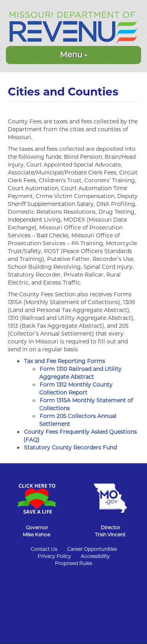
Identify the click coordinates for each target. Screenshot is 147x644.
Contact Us (44, 549)
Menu (74, 55)
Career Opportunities (92, 549)
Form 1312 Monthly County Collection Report (76, 389)
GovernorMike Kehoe (36, 531)
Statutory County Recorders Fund (70, 448)
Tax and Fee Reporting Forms (64, 361)
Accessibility (95, 556)
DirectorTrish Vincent (110, 531)
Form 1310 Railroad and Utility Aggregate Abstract (80, 373)
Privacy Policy (54, 556)
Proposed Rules (73, 563)
